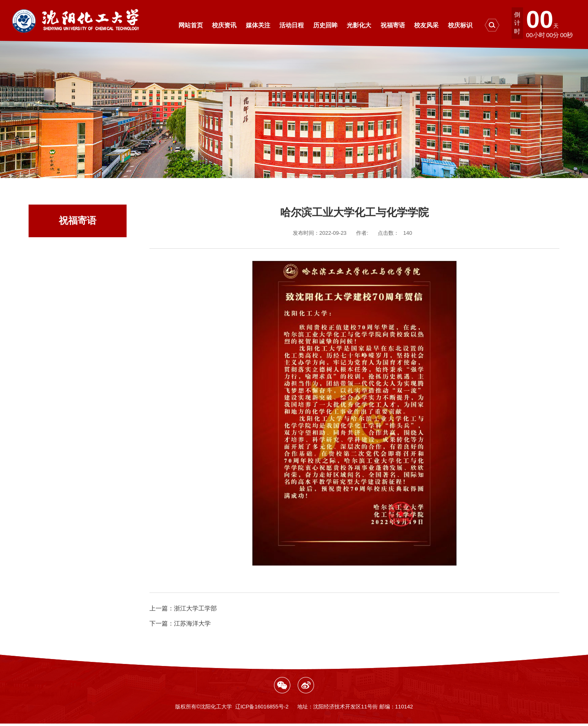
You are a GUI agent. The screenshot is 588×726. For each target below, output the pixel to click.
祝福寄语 (304, 179)
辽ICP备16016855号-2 (262, 707)
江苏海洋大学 (180, 623)
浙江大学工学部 (183, 608)
